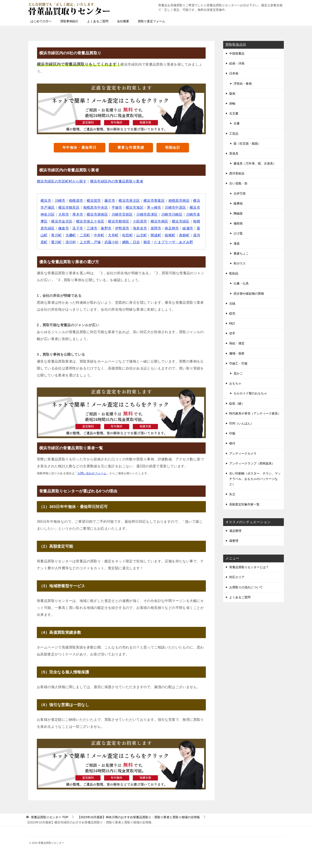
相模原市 (76, 201)
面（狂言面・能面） (247, 144)
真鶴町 (184, 235)
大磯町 (71, 235)
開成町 (156, 235)
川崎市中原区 (175, 207)
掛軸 (232, 103)
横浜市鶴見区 (69, 207)
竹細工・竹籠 (238, 363)
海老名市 (140, 228)
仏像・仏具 (241, 283)
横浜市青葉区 (154, 201)
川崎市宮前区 (122, 214)
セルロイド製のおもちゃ (250, 393)
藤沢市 (110, 201)
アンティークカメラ (243, 453)
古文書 (234, 113)
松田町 (128, 235)
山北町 (142, 235)
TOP (50, 817)
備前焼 (238, 223)
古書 (237, 123)
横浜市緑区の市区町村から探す (62, 181)
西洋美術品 (237, 173)
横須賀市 (94, 201)
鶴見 (147, 242)
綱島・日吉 (131, 242)
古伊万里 (240, 194)
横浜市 (46, 201)
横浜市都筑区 (119, 221)
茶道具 (234, 153)
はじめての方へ (41, 21)
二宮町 (85, 235)
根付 (232, 443)
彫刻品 (234, 273)
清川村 (71, 242)
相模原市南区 (179, 201)
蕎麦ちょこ (241, 253)
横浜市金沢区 (62, 221)
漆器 (237, 244)
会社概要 (123, 21)
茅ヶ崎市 (154, 207)
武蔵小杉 (112, 242)
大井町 (113, 235)
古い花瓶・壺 (238, 183)
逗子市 (78, 228)
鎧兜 (232, 313)
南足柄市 (172, 228)
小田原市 (140, 221)
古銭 (232, 303)
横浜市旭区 (135, 207)
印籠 (232, 433)
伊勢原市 (122, 228)
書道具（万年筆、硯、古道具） (255, 163)
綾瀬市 (188, 228)
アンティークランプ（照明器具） (252, 463)
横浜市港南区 (97, 214)
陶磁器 (238, 213)
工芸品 (234, 134)
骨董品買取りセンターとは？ (249, 567)
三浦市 (92, 228)
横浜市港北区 (129, 201)
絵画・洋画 (237, 63)
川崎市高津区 (147, 214)
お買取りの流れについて (246, 587)
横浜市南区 (159, 221)
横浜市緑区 (181, 221)
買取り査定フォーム (151, 21)
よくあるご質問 (98, 21)
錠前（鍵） (237, 403)
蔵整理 (234, 541)
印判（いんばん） (241, 423)
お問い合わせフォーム (92, 473)
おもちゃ (235, 383)
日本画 (234, 73)
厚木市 (78, 214)
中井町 (99, 235)
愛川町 (56, 242)
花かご (238, 373)
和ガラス (240, 263)
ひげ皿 (238, 233)
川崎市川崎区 (172, 214)
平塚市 (117, 207)
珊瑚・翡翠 (237, 353)
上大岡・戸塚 (90, 242)
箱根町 (170, 235)
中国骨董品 (237, 53)
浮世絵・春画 (243, 84)
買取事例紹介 (69, 21)
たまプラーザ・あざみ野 (174, 242)
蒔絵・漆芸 (237, 343)
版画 (232, 94)
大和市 (64, 214)
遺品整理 (235, 531)
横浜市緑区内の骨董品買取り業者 (117, 181)
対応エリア (237, 577)
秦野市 (106, 228)
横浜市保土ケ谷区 (90, 221)
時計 (232, 323)
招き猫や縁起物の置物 (249, 294)
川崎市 (60, 201)
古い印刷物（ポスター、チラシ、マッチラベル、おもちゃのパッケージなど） (255, 479)
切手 (232, 333)
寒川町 (56, 235)
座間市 (156, 228)
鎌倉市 (64, 228)
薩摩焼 (238, 203)
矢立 (232, 494)
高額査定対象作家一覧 (244, 504)
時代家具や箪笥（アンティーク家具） (255, 413)
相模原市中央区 (96, 207)
